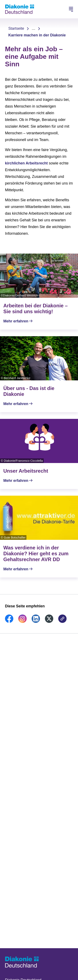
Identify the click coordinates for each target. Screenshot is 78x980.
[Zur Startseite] (20, 9)
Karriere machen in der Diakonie (37, 35)
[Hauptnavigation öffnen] (71, 9)
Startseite (16, 28)
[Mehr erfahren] (39, 292)
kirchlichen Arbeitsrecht (26, 163)
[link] (9, 622)
